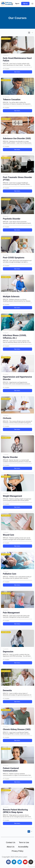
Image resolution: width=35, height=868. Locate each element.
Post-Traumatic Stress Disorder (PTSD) (17, 179)
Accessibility (23, 847)
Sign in (17, 4)
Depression (8, 652)
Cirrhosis (7, 418)
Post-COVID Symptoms (14, 258)
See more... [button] (17, 72)
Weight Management (12, 496)
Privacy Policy (17, 851)
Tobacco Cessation (12, 99)
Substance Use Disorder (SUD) (17, 138)
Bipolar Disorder (10, 457)
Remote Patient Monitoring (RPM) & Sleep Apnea (15, 811)
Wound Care (8, 535)
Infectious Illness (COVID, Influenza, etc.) (15, 337)
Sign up (25, 4)
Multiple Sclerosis (11, 297)
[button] (32, 4)
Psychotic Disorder (12, 219)
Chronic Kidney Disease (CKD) (17, 729)
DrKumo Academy (9, 4)
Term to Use (24, 842)
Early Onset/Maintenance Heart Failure (17, 59)
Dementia (7, 690)
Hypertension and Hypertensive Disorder (17, 378)
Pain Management (11, 613)
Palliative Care (10, 574)
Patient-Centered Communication (11, 769)
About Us (11, 847)
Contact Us (11, 842)
